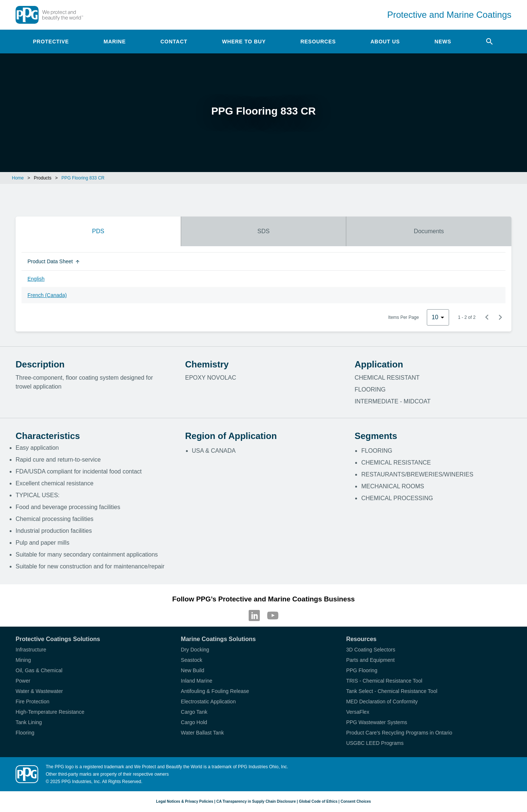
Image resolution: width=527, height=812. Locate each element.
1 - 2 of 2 (467, 317)
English (36, 279)
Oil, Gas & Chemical (39, 670)
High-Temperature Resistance (50, 712)
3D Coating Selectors (371, 650)
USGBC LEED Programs (375, 743)
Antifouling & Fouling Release (215, 691)
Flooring (25, 733)
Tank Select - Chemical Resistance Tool (392, 691)
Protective (51, 42)
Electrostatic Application (208, 702)
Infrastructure (31, 650)
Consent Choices (356, 801)
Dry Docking (195, 650)
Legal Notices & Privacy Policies (185, 801)
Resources (318, 42)
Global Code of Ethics (318, 801)
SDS (264, 231)
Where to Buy (244, 42)
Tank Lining (29, 722)
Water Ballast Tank (202, 733)
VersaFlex (358, 712)
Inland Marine (197, 681)
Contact (174, 42)
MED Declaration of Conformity (382, 702)
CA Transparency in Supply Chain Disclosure (256, 801)
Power (23, 681)
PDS (98, 231)
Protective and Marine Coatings (449, 15)
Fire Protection (32, 702)
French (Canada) (47, 295)
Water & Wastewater (39, 691)
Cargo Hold (194, 722)
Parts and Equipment (371, 660)
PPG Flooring (362, 670)
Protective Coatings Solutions (58, 639)
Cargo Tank (194, 712)
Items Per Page (404, 317)
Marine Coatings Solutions (218, 639)
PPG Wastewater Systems (377, 722)
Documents (429, 231)
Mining (23, 660)
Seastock (192, 660)
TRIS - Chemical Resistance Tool (384, 681)
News (443, 42)
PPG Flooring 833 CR (83, 178)
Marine (115, 42)
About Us (385, 42)
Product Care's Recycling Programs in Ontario (399, 733)
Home (18, 178)
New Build (192, 670)
